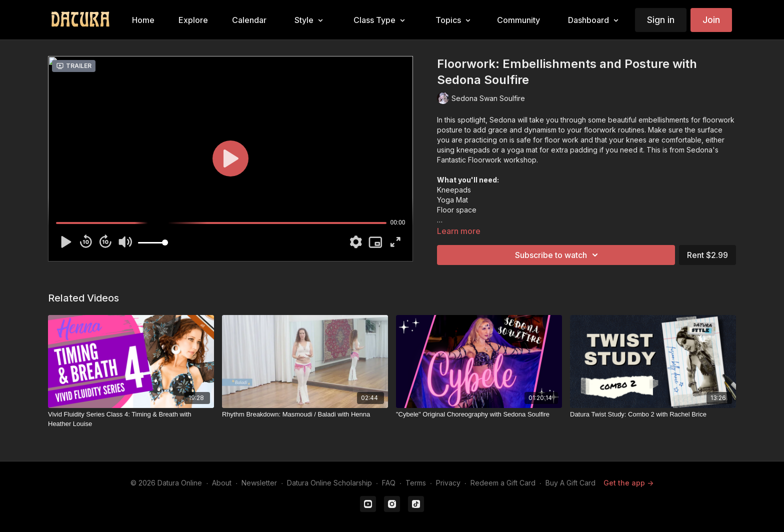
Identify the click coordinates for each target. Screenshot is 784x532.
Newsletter (259, 483)
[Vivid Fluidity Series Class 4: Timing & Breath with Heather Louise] (131, 419)
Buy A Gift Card (570, 483)
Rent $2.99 (707, 255)
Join (711, 20)
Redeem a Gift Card (503, 483)
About (222, 483)
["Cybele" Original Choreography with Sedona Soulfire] (479, 414)
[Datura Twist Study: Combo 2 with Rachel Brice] (653, 414)
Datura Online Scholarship (329, 483)
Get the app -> (628, 483)
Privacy (448, 483)
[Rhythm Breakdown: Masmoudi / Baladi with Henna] (305, 414)
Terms (416, 483)
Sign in (661, 20)
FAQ (389, 483)
